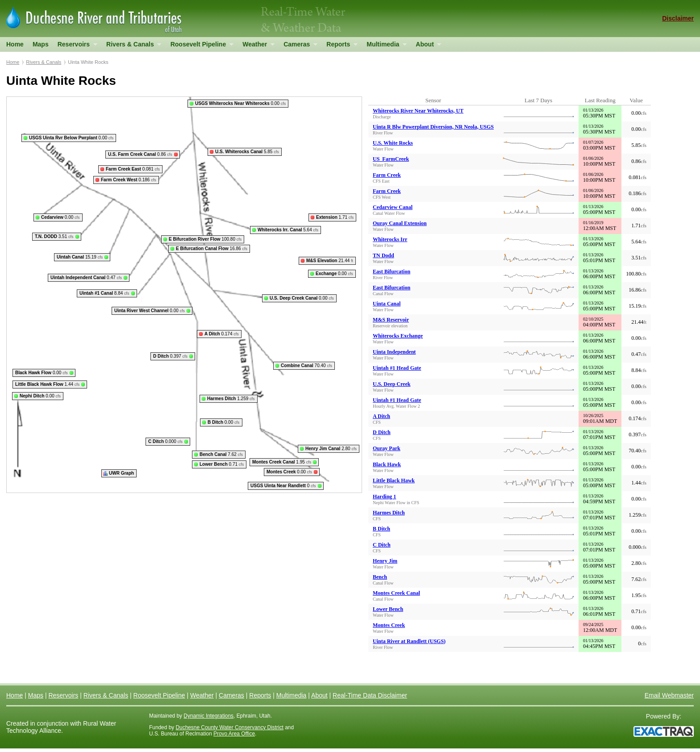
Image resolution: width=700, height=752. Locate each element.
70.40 (306, 366)
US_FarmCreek (391, 159)
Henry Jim (385, 561)
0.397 (170, 356)
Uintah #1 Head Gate (397, 368)
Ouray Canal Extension (400, 223)
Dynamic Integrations (208, 716)
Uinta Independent (394, 352)
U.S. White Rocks (393, 143)
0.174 (222, 334)
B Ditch (381, 529)
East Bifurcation (392, 272)
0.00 (240, 103)
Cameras (298, 46)
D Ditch (382, 432)
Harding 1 (384, 497)
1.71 (335, 217)
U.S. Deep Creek (392, 384)
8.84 (104, 293)
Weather (256, 46)
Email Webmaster (669, 695)
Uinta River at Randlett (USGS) (409, 641)
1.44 (47, 384)
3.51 (54, 236)
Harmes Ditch (389, 513)
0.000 (165, 441)
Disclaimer (678, 18)
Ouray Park (387, 448)
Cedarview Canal (393, 207)
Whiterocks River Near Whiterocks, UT (418, 111)
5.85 (247, 152)
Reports (340, 46)
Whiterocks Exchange (398, 336)
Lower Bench (388, 609)
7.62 (221, 454)
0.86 (140, 154)
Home (15, 44)
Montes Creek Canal (396, 593)
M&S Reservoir (391, 320)
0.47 (86, 278)
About (426, 46)
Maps (41, 44)
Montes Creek (389, 625)
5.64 (288, 230)
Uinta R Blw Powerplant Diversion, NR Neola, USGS (433, 127)
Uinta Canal (387, 304)
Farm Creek (387, 175)
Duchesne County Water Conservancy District (230, 727)
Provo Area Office (234, 734)
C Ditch (382, 545)
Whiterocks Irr (390, 239)
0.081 (133, 169)
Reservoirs (75, 46)
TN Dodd (383, 255)
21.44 (330, 261)
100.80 (205, 239)
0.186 (129, 180)
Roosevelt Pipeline (200, 46)
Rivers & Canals (131, 46)
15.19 (80, 257)
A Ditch (381, 416)
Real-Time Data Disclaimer (370, 695)
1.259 (231, 399)
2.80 (331, 449)
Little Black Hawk (394, 480)
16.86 (212, 249)
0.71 (222, 464)
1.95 (282, 462)
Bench (380, 577)
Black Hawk (387, 464)
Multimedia (384, 46)
